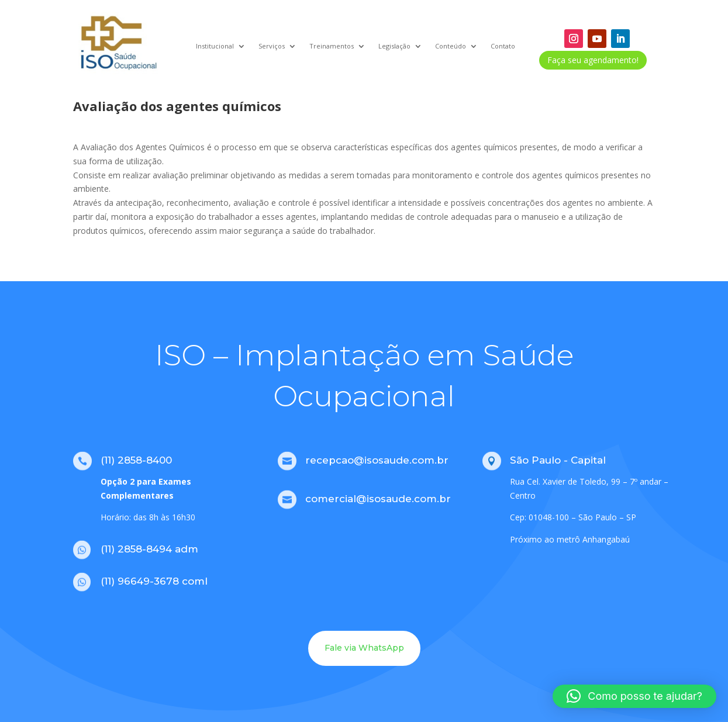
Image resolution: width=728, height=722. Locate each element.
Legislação (394, 46)
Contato (503, 46)
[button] (634, 696)
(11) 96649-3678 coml (154, 581)
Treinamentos (332, 46)
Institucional (215, 46)
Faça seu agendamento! (593, 60)
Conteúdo (451, 46)
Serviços (272, 46)
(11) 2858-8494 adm (149, 549)
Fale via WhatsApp (364, 648)
